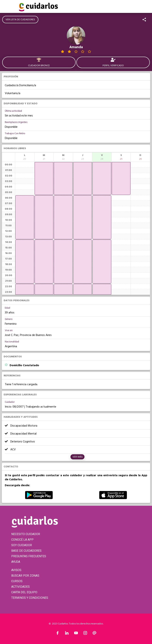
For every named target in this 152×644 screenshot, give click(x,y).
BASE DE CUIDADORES (26, 551)
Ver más (78, 457)
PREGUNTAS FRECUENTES (29, 556)
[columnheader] (25, 157)
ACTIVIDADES (20, 587)
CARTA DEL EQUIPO (24, 592)
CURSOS (17, 581)
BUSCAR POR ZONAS (25, 576)
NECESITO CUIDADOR (26, 534)
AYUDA (16, 562)
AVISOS (16, 570)
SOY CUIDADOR (22, 545)
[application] (25, 217)
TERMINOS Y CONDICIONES (30, 598)
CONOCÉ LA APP (22, 540)
